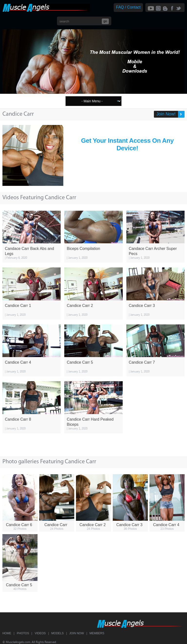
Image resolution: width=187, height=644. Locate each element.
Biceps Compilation (83, 249)
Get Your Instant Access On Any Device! (127, 144)
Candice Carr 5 (80, 362)
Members (97, 633)
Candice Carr (56, 525)
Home (7, 633)
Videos (40, 633)
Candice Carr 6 (19, 525)
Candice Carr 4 (18, 362)
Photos (23, 633)
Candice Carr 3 (142, 306)
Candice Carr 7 (142, 362)
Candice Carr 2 (80, 306)
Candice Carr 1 (18, 306)
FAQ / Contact (128, 7)
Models (58, 633)
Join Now (77, 633)
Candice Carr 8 (18, 419)
